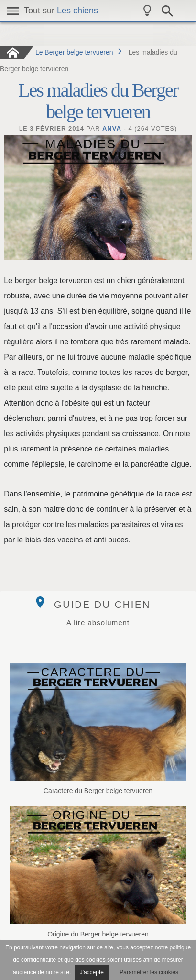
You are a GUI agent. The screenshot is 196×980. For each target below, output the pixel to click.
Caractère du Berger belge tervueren (98, 729)
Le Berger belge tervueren (74, 52)
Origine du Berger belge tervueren (98, 872)
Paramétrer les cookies (149, 972)
